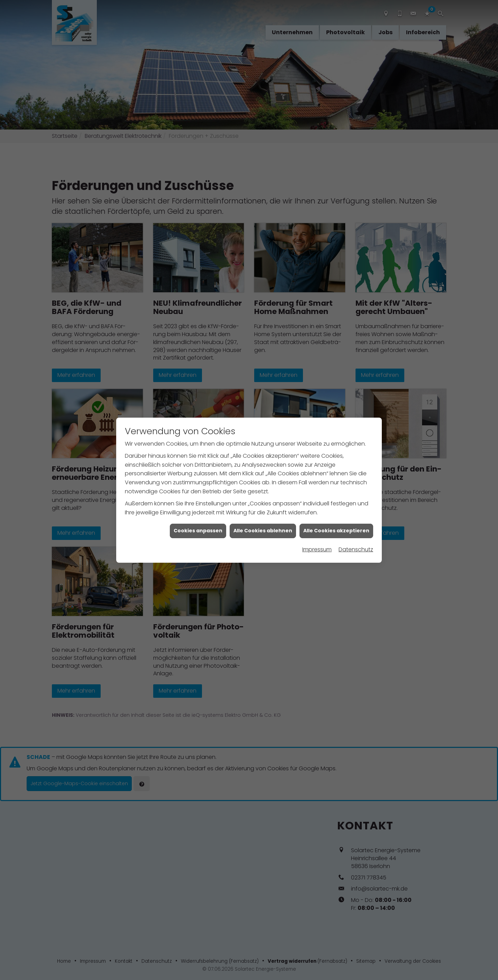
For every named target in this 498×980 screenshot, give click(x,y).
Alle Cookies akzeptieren (336, 516)
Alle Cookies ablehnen (263, 516)
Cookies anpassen (198, 516)
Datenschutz (356, 535)
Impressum (317, 535)
